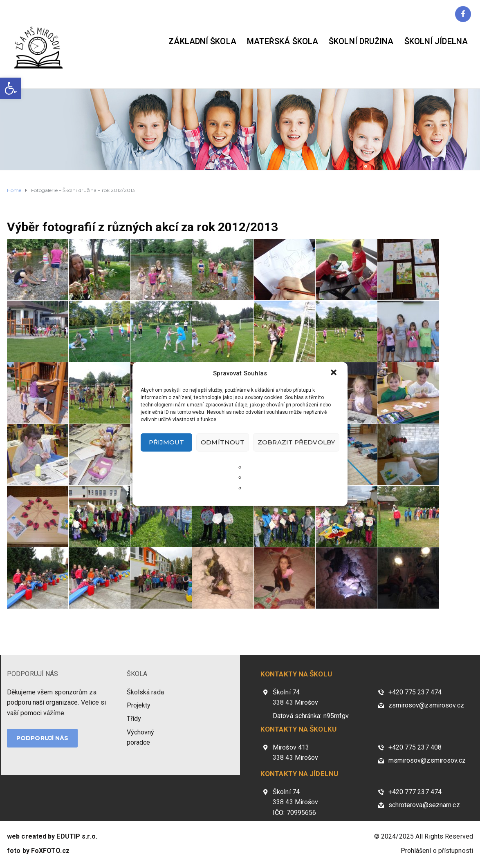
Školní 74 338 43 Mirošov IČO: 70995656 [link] (295, 802)
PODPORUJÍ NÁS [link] (33, 674)
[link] (11, 88)
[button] (334, 373)
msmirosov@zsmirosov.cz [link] (427, 760)
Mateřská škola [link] (283, 41)
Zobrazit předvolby (296, 442)
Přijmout (167, 442)
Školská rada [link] (145, 692)
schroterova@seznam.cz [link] (424, 805)
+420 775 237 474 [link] (415, 692)
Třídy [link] (134, 719)
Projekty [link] (139, 705)
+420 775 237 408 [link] (415, 747)
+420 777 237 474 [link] (415, 792)
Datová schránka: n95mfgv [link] (311, 716)
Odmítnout (223, 442)
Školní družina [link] (361, 41)
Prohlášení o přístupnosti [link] (437, 851)
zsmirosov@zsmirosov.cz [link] (426, 705)
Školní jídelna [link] (436, 41)
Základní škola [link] (202, 41)
